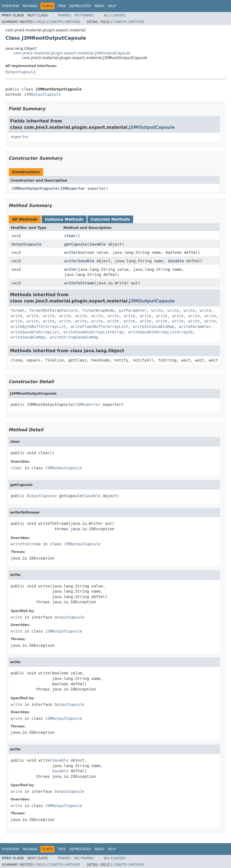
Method (73, 22)
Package (30, 6)
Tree (62, 6)
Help (112, 6)
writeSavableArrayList (35, 332)
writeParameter (195, 327)
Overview (10, 6)
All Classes (115, 15)
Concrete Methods (110, 219)
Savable (97, 244)
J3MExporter (73, 188)
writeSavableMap (28, 337)
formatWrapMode (98, 310)
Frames (65, 15)
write (70, 252)
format (18, 310)
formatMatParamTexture (53, 310)
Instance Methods (64, 219)
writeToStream (79, 283)
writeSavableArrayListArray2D (160, 332)
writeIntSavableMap (154, 327)
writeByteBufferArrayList (38, 327)
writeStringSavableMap (74, 337)
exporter (20, 137)
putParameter (133, 310)
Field (41, 22)
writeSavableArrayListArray (94, 332)
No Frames (84, 15)
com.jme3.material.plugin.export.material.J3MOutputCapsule (72, 53)
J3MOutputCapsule (42, 94)
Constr (55, 22)
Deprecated (80, 6)
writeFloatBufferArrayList (99, 327)
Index (100, 6)
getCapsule (76, 244)
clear (70, 236)
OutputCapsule (21, 72)
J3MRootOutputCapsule (35, 188)
